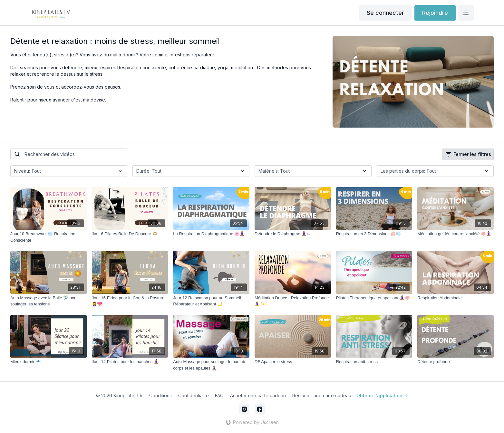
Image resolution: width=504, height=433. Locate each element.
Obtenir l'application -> (382, 395)
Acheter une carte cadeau (258, 395)
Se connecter (385, 13)
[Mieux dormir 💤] (48, 362)
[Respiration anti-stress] (374, 362)
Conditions (160, 395)
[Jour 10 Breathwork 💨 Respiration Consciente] (48, 237)
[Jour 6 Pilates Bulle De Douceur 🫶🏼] (130, 234)
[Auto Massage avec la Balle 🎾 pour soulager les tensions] (48, 301)
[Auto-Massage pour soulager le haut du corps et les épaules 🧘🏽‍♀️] (211, 365)
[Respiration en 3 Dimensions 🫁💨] (374, 234)
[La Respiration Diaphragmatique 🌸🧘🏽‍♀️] (211, 234)
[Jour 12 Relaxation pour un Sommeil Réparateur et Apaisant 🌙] (211, 301)
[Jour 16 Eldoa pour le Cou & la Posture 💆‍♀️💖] (130, 301)
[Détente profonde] (456, 362)
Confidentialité (194, 395)
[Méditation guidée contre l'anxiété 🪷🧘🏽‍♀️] (456, 234)
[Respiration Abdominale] (456, 298)
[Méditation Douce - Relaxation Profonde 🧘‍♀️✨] (293, 301)
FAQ (219, 395)
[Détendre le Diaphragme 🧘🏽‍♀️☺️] (293, 234)
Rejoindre (435, 13)
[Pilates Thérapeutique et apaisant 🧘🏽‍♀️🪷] (374, 298)
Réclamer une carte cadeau (322, 395)
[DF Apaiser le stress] (293, 362)
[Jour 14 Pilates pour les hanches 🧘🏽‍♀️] (130, 362)
